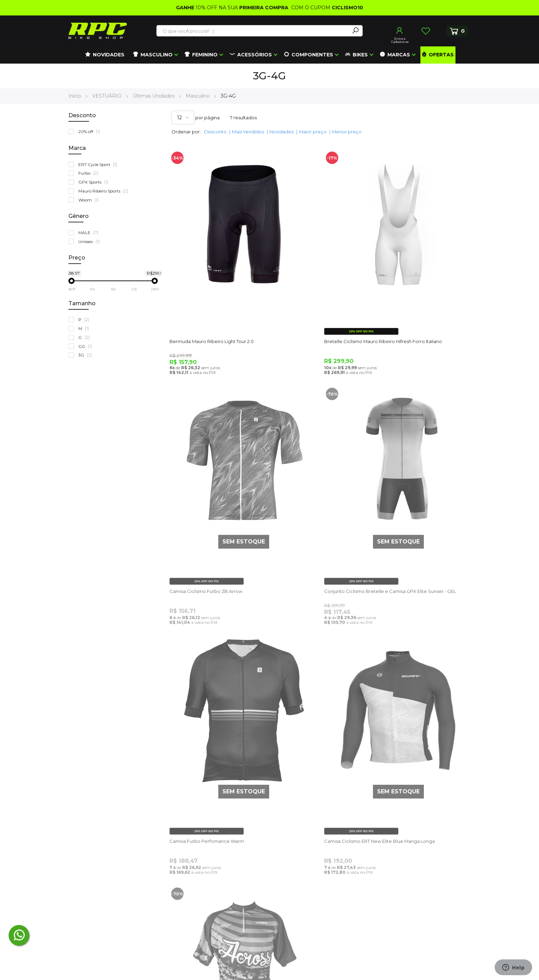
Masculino (198, 96)
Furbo (90, 173)
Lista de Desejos (426, 31)
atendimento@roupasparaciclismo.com (118, 842)
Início (75, 96)
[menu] (269, 55)
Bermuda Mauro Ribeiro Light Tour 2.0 (214, 290)
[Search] (355, 31)
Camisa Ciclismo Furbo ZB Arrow (415, 304)
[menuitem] (105, 55)
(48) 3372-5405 (94, 858)
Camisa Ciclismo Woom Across (206, 711)
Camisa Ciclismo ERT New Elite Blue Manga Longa (418, 510)
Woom (90, 200)
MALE (90, 233)
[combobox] (253, 31)
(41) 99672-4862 (97, 874)
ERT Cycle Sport (99, 164)
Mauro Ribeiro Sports (105, 191)
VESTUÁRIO (108, 96)
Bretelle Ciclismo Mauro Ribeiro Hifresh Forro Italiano (319, 293)
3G (87, 355)
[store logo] (98, 31)
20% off (91, 131)
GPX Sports (95, 182)
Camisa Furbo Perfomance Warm (312, 507)
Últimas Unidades (154, 96)
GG (87, 346)
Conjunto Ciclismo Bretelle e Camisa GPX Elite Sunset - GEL (218, 510)
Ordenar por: (186, 132)
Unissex (91, 241)
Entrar (400, 31)
